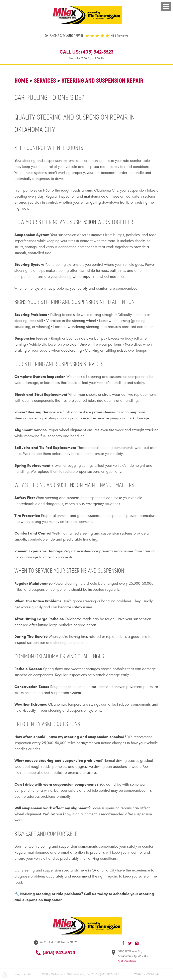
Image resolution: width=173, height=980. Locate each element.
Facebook (123, 943)
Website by (146, 974)
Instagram (137, 943)
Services (45, 81)
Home (21, 81)
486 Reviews (119, 36)
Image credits (23, 974)
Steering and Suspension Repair (102, 81)
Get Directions (127, 961)
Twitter (130, 943)
